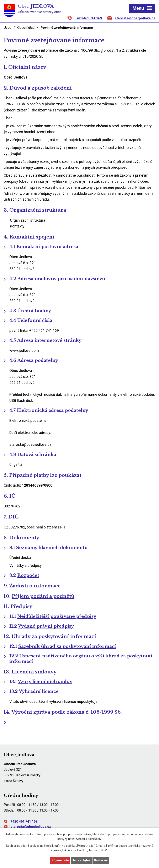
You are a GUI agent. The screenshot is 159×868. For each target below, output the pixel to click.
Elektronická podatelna (28, 420)
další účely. (95, 839)
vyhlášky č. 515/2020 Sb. (24, 56)
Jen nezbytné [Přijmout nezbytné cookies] (81, 860)
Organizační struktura (28, 220)
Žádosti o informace (35, 586)
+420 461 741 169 (88, 18)
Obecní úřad (26, 28)
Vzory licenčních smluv (45, 682)
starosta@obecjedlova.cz (135, 18)
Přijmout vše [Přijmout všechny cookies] (60, 860)
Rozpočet (28, 575)
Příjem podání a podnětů (43, 596)
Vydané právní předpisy (46, 626)
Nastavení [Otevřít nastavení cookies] (101, 860)
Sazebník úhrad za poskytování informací (67, 646)
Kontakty (17, 226)
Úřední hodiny (34, 311)
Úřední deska (20, 558)
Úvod (7, 28)
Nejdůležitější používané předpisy (57, 616)
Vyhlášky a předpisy (26, 565)
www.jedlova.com (24, 350)
